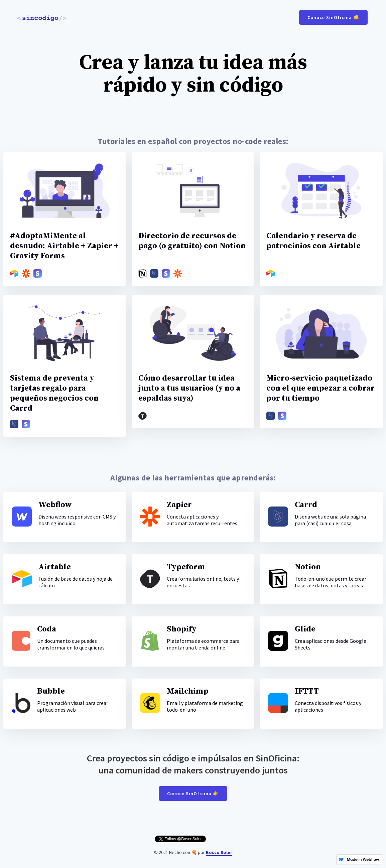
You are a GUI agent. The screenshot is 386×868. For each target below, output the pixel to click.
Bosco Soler (219, 852)
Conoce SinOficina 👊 (333, 17)
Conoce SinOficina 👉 (193, 793)
